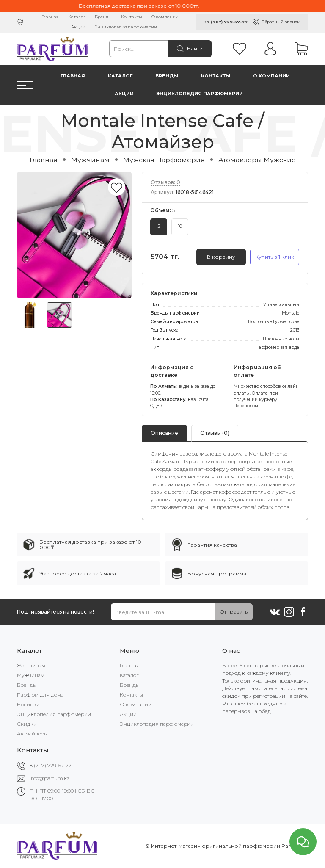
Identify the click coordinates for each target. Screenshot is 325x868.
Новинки (28, 704)
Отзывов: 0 (165, 182)
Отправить (234, 612)
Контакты (132, 17)
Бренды (103, 17)
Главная (50, 17)
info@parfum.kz (50, 778)
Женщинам (31, 665)
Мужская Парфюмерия (164, 160)
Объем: (162, 210)
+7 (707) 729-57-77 (226, 22)
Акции (78, 27)
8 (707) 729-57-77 (51, 765)
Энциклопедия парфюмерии (126, 27)
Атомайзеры (32, 734)
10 (180, 226)
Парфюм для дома (40, 695)
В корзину (221, 257)
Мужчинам (90, 160)
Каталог (77, 17)
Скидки (27, 724)
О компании (165, 17)
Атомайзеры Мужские (257, 160)
